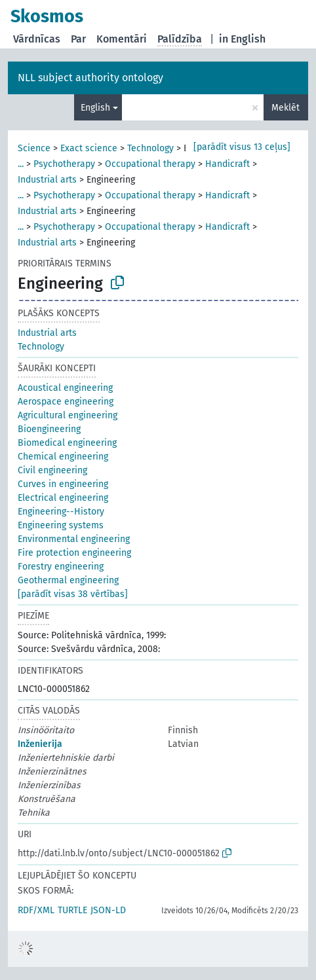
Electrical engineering (63, 498)
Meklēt (286, 108)
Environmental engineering (74, 539)
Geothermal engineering (68, 580)
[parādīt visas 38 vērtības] (73, 594)
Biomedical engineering (67, 443)
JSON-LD (108, 910)
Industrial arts (47, 180)
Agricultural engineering (68, 415)
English (95, 108)
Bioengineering (49, 429)
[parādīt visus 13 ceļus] (242, 147)
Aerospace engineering (66, 402)
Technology (150, 148)
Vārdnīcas (37, 39)
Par (78, 39)
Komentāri (122, 39)
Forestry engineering (61, 567)
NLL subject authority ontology (90, 78)
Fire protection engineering (74, 553)
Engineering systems (61, 525)
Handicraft (227, 164)
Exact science (89, 148)
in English (242, 39)
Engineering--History (61, 512)
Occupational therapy (150, 164)
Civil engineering (52, 470)
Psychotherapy (64, 164)
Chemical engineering (63, 457)
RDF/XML (36, 910)
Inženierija (40, 744)
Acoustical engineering (65, 388)
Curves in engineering (63, 484)
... (21, 164)
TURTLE (72, 910)
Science (34, 148)
